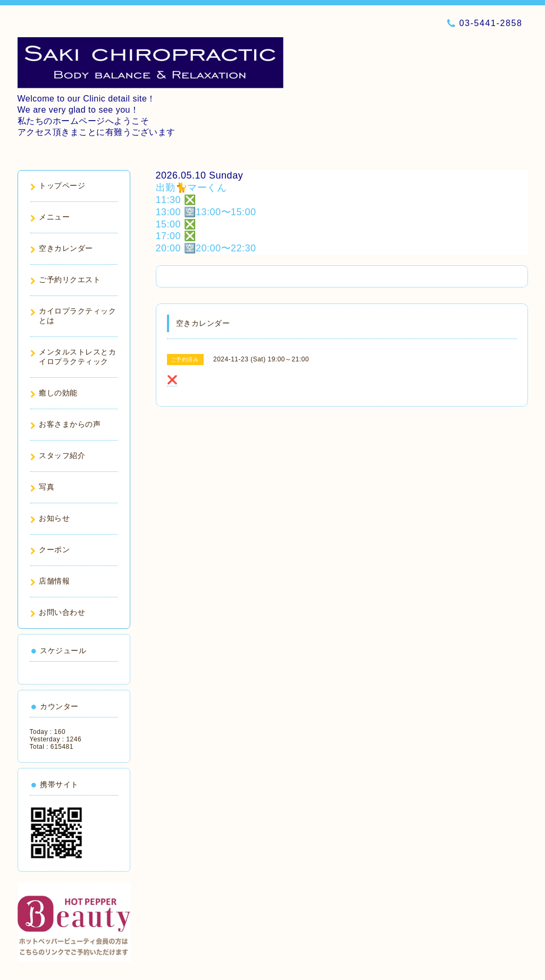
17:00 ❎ (176, 236)
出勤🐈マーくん (191, 188)
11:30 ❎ (176, 200)
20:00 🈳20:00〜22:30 (206, 248)
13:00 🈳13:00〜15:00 (206, 212)
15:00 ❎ (176, 224)
